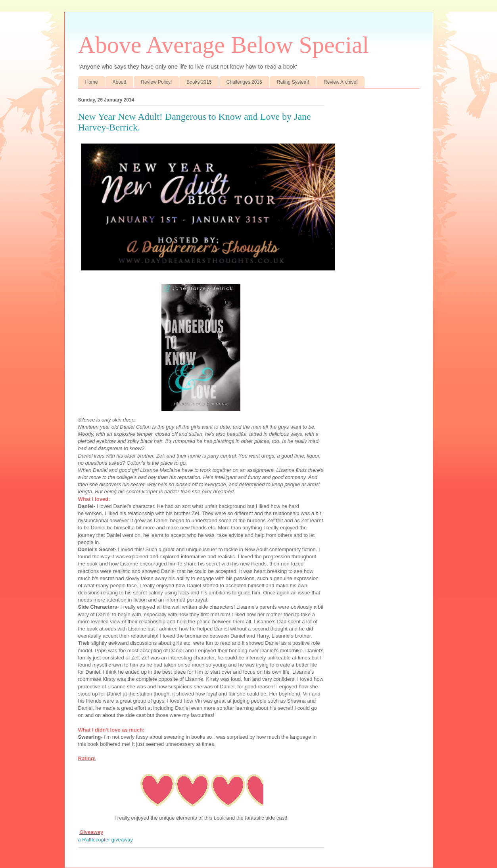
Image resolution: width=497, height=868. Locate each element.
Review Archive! (341, 82)
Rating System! (293, 82)
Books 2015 (199, 82)
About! (120, 82)
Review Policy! (156, 82)
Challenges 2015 (244, 82)
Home (92, 82)
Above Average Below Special (224, 45)
